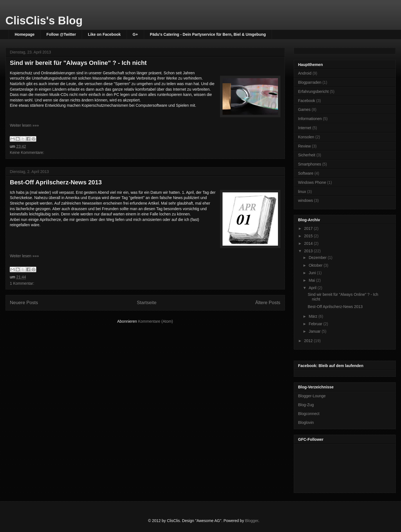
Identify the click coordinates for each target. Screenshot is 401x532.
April (313, 288)
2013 (309, 251)
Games (304, 110)
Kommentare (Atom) (155, 321)
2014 (309, 243)
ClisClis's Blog (44, 21)
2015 (309, 236)
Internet (305, 128)
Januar (315, 331)
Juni (313, 273)
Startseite (147, 303)
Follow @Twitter (61, 34)
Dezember (318, 258)
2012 (309, 341)
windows (306, 200)
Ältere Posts (268, 303)
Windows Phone (312, 182)
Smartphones (310, 164)
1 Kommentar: (22, 283)
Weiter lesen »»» (25, 125)
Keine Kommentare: (27, 152)
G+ (135, 34)
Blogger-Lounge (312, 396)
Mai (312, 280)
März (314, 316)
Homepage (25, 34)
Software (306, 173)
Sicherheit (307, 155)
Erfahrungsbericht (314, 91)
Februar (316, 324)
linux (302, 192)
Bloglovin (306, 422)
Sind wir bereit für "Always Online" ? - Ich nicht (78, 63)
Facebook (307, 101)
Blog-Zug (306, 405)
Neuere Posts (24, 303)
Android (305, 73)
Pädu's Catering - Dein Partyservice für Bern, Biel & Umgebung (208, 34)
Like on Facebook (104, 34)
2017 (309, 228)
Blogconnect (309, 414)
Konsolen (306, 137)
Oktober (316, 265)
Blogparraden (310, 82)
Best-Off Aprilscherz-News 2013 (56, 182)
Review (305, 146)
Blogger (251, 521)
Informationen (310, 119)
